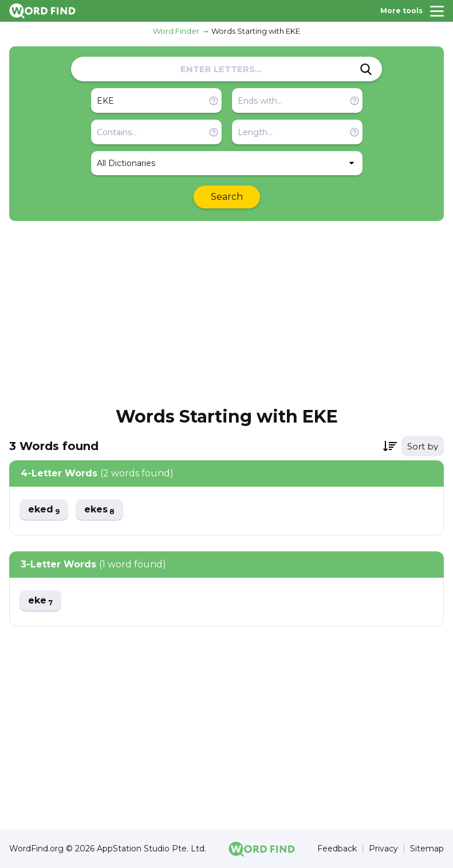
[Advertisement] (226, 313)
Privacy (383, 849)
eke (40, 601)
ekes (99, 510)
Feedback (337, 849)
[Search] (366, 69)
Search (227, 197)
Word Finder (176, 31)
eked (44, 510)
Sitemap (427, 849)
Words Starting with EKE (256, 31)
